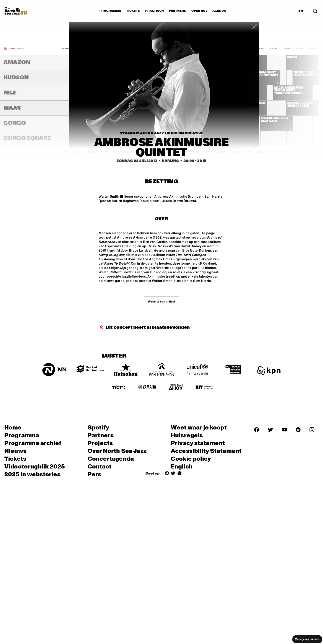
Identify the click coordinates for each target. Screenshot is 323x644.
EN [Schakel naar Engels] (301, 11)
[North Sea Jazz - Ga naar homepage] (16, 11)
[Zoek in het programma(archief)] (315, 11)
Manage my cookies (307, 639)
